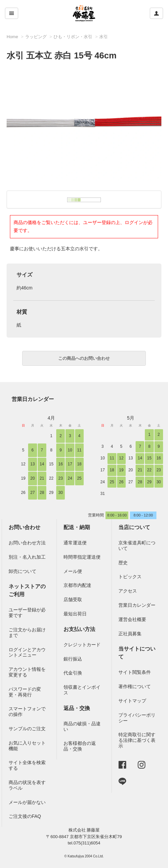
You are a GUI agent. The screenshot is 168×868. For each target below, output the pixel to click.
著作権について (135, 686)
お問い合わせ (24, 527)
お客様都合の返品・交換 (80, 746)
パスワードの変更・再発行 (25, 692)
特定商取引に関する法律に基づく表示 (137, 740)
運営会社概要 (132, 619)
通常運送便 (75, 543)
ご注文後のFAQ (25, 816)
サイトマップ (132, 701)
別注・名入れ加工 (27, 557)
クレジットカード (82, 645)
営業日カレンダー (33, 399)
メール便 (73, 571)
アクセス (128, 591)
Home (12, 37)
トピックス (130, 577)
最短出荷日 (75, 614)
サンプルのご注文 (27, 729)
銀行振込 (73, 659)
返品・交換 (77, 708)
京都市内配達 (77, 585)
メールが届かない (27, 802)
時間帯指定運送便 (82, 557)
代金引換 (73, 673)
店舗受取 (73, 599)
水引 (104, 37)
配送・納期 (77, 527)
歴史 (123, 563)
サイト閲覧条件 (135, 672)
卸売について (22, 571)
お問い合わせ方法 (27, 543)
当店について (134, 527)
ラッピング (36, 37)
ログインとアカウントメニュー (27, 652)
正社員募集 (130, 634)
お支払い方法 (79, 629)
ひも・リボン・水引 (73, 37)
